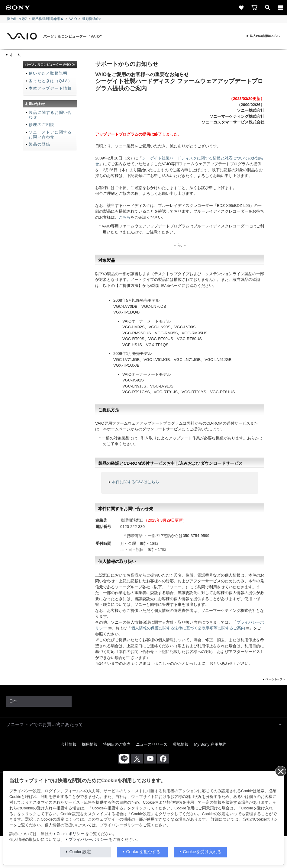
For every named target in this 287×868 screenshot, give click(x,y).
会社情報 (69, 744)
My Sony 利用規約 (210, 744)
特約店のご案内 (117, 744)
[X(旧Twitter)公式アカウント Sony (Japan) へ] (137, 759)
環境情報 (181, 744)
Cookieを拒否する (143, 852)
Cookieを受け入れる (202, 852)
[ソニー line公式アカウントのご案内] (124, 759)
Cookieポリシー (71, 834)
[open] (268, 8)
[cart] (254, 8)
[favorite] (241, 8)
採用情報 (90, 744)
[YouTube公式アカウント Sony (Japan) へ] (150, 759)
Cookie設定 (80, 852)
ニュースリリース (152, 744)
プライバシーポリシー (88, 840)
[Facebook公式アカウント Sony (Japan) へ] (163, 759)
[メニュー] (281, 8)
